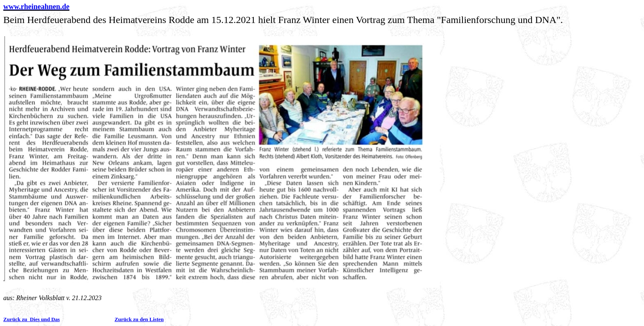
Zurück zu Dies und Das (32, 319)
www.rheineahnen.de (36, 7)
